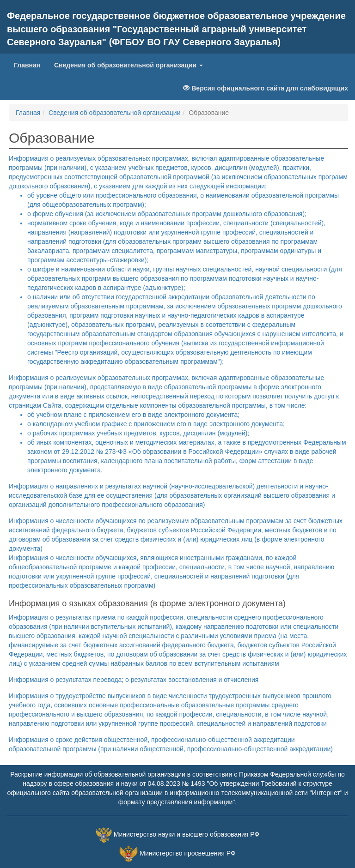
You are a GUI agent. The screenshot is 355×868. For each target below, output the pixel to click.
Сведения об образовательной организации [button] (129, 65)
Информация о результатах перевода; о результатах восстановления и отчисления (134, 680)
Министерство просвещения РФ (187, 854)
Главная (31, 64)
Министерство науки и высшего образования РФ (187, 835)
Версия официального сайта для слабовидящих (266, 88)
